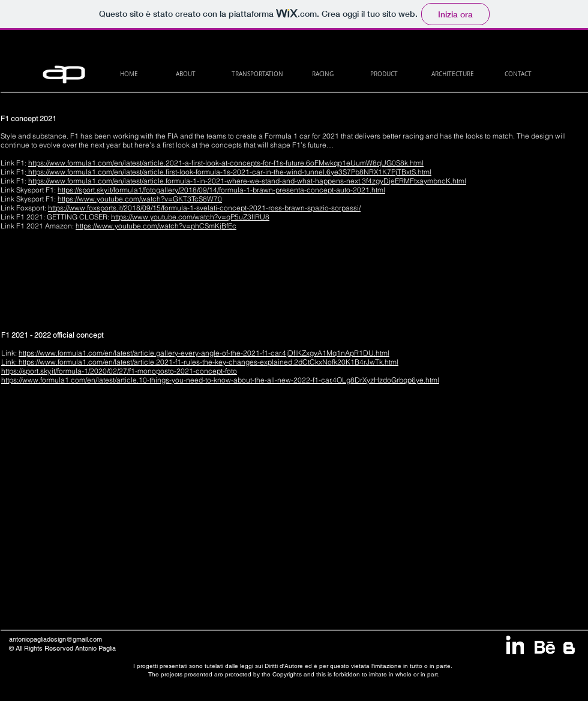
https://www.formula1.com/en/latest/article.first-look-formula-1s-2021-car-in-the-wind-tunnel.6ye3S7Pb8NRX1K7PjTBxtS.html (230, 172)
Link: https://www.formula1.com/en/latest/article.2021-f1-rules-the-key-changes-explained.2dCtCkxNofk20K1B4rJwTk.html (200, 362)
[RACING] (322, 74)
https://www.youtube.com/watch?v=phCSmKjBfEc (156, 226)
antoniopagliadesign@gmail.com (55, 639)
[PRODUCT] (384, 74)
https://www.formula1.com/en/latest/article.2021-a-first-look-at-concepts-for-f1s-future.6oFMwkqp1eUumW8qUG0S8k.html (226, 163)
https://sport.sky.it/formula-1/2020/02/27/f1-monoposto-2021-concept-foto (119, 371)
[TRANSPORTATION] (257, 74)
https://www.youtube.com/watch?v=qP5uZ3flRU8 (190, 217)
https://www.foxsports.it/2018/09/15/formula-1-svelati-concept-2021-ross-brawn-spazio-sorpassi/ (204, 208)
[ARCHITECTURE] (453, 74)
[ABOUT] (186, 74)
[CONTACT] (518, 74)
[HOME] (129, 74)
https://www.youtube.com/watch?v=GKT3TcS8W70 (140, 199)
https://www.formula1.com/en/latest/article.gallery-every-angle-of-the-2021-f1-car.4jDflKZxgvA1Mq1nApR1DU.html (204, 353)
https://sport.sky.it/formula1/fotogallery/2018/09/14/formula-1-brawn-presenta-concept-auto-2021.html (221, 190)
